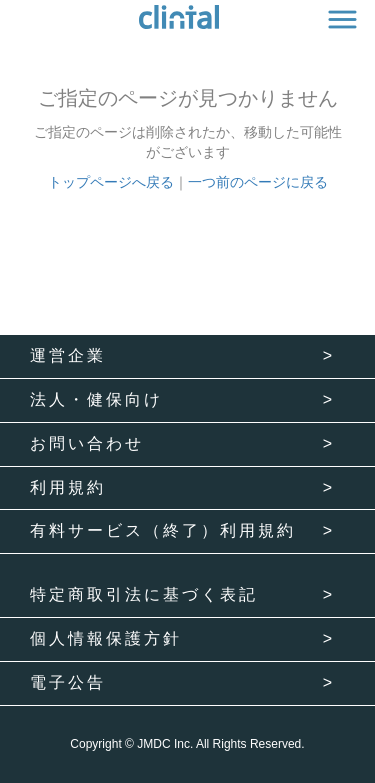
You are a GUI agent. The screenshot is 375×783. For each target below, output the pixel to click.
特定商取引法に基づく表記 (144, 594)
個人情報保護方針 (106, 638)
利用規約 (68, 487)
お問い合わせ (87, 443)
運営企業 (68, 355)
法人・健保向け (96, 399)
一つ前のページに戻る (258, 182)
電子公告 (68, 682)
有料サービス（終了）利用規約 (163, 530)
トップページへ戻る (111, 182)
